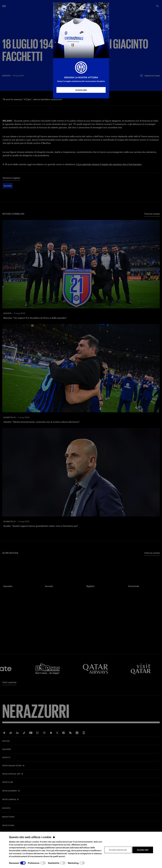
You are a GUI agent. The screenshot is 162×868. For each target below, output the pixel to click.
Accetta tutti (143, 850)
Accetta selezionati (118, 850)
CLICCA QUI (81, 90)
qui (69, 851)
